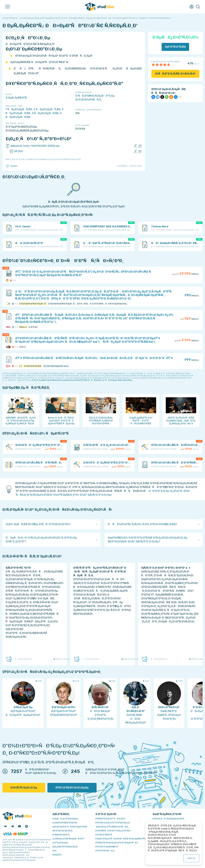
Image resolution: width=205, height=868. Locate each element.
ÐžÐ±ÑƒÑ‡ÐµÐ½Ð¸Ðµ (24, 788)
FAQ (54, 851)
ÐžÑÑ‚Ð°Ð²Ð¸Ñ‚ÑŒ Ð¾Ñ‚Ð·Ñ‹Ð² (175, 74)
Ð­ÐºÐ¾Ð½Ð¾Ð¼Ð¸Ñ (63, 831)
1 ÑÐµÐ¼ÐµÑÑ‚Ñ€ (19, 109)
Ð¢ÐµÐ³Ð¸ (57, 855)
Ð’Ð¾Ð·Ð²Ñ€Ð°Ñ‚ (104, 835)
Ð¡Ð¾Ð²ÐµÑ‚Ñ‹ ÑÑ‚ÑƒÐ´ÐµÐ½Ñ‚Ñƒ (70, 827)
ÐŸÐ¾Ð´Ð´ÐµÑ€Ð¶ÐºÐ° (107, 847)
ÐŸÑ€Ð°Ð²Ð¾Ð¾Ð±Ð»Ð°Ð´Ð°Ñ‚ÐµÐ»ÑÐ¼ (117, 843)
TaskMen (12, 166)
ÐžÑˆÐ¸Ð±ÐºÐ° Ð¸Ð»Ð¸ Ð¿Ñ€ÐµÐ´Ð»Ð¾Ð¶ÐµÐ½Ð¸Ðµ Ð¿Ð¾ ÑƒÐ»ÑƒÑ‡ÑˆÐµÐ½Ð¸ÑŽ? (43, 159)
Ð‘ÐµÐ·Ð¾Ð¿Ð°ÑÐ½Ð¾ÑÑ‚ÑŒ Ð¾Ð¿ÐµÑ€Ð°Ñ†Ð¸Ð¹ (123, 839)
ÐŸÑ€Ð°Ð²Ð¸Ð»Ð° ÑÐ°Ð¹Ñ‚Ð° (111, 819)
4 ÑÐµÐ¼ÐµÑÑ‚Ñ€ (45, 113)
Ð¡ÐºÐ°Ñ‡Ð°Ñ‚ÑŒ (175, 47)
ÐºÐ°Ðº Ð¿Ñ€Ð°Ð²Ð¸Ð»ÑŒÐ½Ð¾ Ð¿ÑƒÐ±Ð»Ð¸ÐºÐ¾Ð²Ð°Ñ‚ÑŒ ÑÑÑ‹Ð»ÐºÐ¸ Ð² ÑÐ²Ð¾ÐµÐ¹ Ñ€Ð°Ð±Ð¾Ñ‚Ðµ (82, 380)
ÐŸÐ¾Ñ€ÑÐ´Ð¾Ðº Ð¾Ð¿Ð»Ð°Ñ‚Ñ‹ (113, 831)
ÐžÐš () (191, 858)
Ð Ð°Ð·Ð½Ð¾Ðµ (60, 843)
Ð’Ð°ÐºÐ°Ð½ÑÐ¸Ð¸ (105, 851)
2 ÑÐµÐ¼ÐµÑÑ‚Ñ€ (47, 109)
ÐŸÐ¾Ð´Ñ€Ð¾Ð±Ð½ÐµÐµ (72, 788)
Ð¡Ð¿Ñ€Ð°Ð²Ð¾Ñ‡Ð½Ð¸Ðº (65, 847)
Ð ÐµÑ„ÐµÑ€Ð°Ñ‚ (16, 98)
